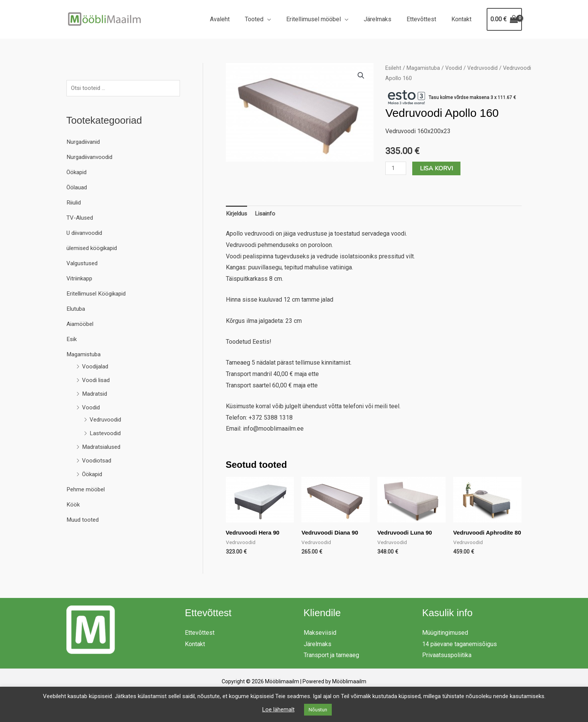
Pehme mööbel (87, 490)
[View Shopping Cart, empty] (504, 19)
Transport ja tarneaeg (331, 663)
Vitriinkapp (80, 279)
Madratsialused (103, 448)
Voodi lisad (97, 381)
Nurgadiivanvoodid (91, 158)
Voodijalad (96, 367)
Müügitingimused (445, 640)
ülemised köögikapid (94, 249)
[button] (361, 76)
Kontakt (463, 19)
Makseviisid (320, 640)
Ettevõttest (426, 19)
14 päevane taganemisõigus (460, 652)
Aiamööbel (81, 325)
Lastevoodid (106, 434)
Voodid (91, 408)
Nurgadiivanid (84, 142)
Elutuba (76, 309)
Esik (72, 340)
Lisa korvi (437, 168)
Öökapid (77, 173)
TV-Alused (80, 218)
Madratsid (95, 394)
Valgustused (83, 264)
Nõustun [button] (318, 710)
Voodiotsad (97, 461)
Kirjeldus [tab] (237, 214)
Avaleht (236, 19)
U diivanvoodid (86, 234)
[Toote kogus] (396, 168)
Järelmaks (385, 19)
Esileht (393, 68)
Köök (73, 505)
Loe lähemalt (278, 709)
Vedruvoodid (106, 420)
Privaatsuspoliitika (447, 663)
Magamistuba (84, 355)
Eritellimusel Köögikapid (99, 294)
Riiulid (75, 203)
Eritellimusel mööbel (324, 19)
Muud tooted (83, 520)
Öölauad (77, 188)
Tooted (268, 19)
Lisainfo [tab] (267, 214)
